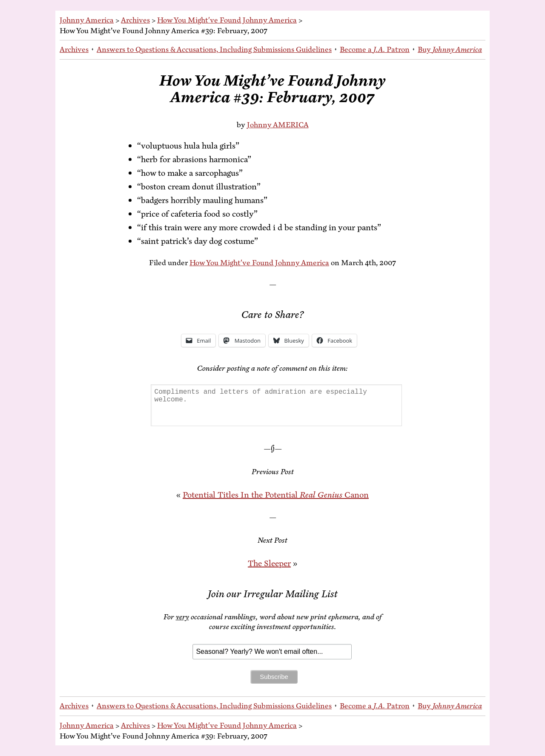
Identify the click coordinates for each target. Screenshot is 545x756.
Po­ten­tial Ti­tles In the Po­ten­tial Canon (276, 495)
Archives (135, 20)
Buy (450, 49)
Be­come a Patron (375, 49)
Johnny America (87, 20)
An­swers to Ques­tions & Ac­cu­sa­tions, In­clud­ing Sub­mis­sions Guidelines (214, 49)
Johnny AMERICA (278, 125)
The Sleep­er (269, 563)
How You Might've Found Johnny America (227, 20)
